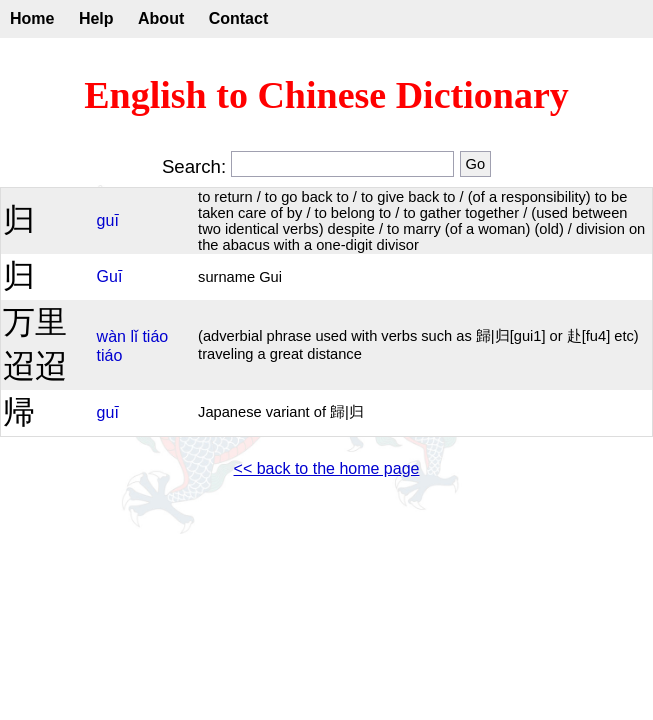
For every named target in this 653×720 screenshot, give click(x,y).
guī (108, 220)
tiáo (155, 336)
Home (32, 18)
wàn (111, 336)
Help (96, 18)
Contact (239, 18)
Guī (110, 276)
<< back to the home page (327, 468)
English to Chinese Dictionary (326, 95)
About (161, 18)
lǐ (134, 336)
